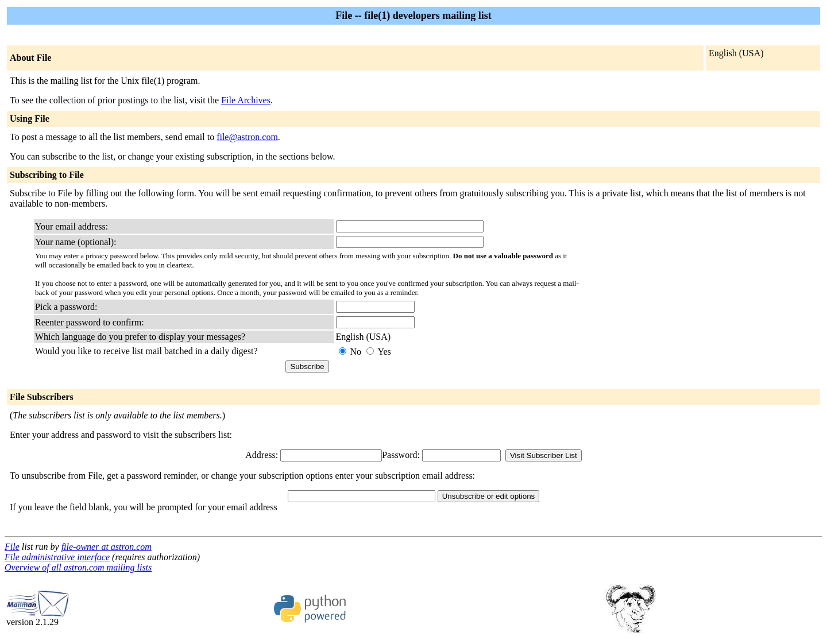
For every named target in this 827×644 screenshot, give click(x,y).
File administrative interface (57, 557)
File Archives (246, 100)
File (12, 547)
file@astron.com (247, 137)
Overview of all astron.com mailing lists (78, 567)
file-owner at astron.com (107, 547)
